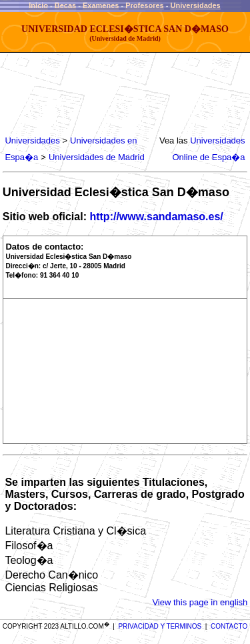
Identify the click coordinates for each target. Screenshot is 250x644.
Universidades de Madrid (97, 157)
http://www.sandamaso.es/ (156, 217)
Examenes (101, 5)
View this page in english (200, 602)
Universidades (196, 5)
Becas (65, 5)
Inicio (38, 5)
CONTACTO (229, 626)
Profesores (144, 5)
